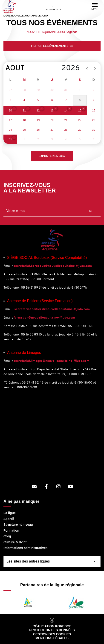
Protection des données (52, 630)
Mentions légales (52, 638)
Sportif (9, 519)
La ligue (10, 513)
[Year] (64, 68)
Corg (7, 536)
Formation (11, 530)
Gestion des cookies (52, 634)
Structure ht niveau (18, 525)
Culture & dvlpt (15, 542)
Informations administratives (25, 548)
